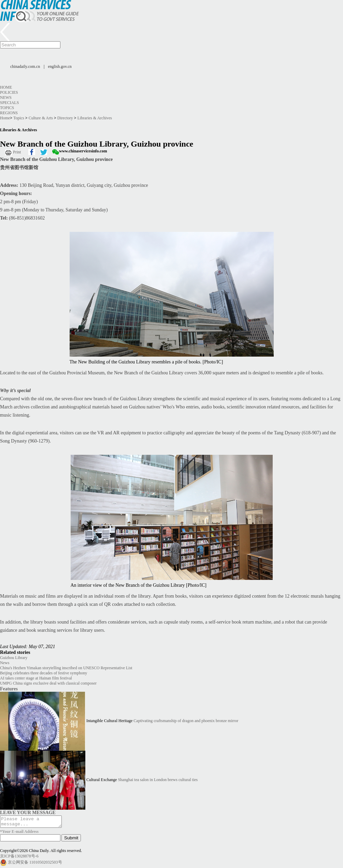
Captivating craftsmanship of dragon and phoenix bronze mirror (186, 721)
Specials (9, 103)
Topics (7, 108)
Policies (9, 92)
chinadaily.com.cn (25, 66)
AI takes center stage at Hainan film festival (36, 678)
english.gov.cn (60, 66)
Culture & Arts (41, 118)
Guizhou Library (14, 658)
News (6, 98)
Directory (65, 118)
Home (6, 87)
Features (9, 689)
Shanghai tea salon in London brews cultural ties (158, 780)
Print (17, 152)
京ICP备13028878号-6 (19, 858)
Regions (9, 113)
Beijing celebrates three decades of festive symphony (44, 673)
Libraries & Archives (95, 118)
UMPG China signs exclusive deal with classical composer (48, 683)
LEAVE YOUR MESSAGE (28, 812)
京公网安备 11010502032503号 (35, 864)
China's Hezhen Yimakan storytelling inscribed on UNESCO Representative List (66, 668)
